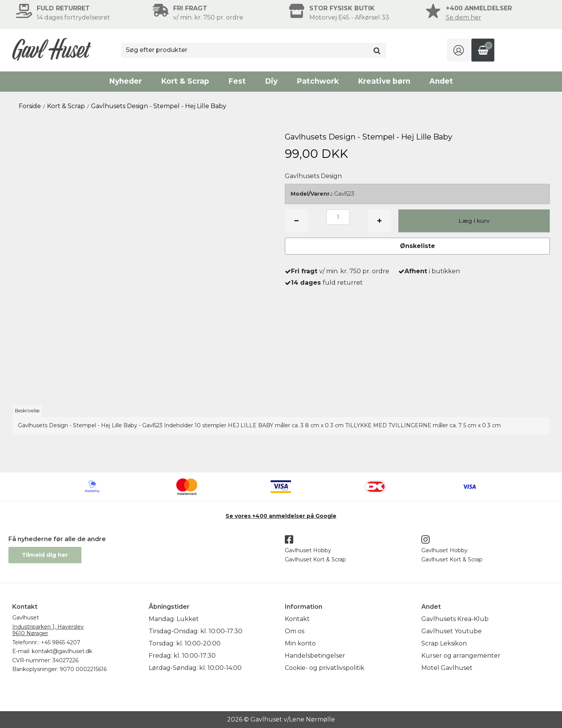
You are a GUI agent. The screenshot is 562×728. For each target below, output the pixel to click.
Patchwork (318, 81)
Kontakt (297, 619)
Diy (271, 81)
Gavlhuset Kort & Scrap (315, 559)
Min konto (300, 643)
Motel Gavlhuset (447, 668)
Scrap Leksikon (444, 643)
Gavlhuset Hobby (308, 550)
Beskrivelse (27, 411)
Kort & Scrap (185, 81)
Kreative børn (384, 81)
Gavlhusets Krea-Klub (455, 619)
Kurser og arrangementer (461, 656)
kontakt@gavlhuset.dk (62, 651)
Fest (237, 81)
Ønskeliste (417, 246)
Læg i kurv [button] (474, 221)
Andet (441, 81)
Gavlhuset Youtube (452, 631)
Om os (295, 631)
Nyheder (125, 81)
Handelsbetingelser (315, 656)
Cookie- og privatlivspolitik (325, 668)
